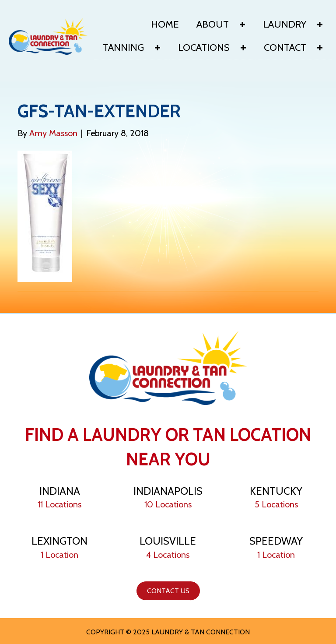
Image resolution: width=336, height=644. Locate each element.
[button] (242, 25)
